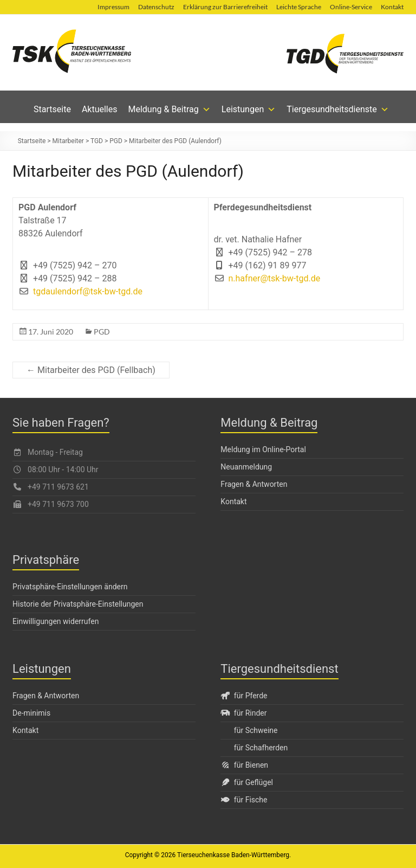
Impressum (113, 7)
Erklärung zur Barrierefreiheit (225, 7)
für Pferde (244, 696)
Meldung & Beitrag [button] (170, 110)
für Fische (244, 800)
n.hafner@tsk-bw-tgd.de (275, 278)
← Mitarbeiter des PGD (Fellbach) (91, 370)
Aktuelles (100, 109)
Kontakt (392, 7)
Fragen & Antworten (254, 484)
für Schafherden (261, 748)
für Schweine (256, 730)
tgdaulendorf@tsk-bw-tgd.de (88, 291)
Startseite (52, 109)
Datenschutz (156, 7)
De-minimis (31, 713)
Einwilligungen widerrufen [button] (56, 621)
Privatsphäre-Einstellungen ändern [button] (70, 587)
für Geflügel (247, 782)
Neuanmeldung (246, 467)
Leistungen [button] (249, 110)
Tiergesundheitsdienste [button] (338, 110)
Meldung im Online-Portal (263, 449)
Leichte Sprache (299, 7)
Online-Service (351, 7)
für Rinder (243, 713)
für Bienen (244, 765)
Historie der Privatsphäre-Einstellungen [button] (78, 604)
